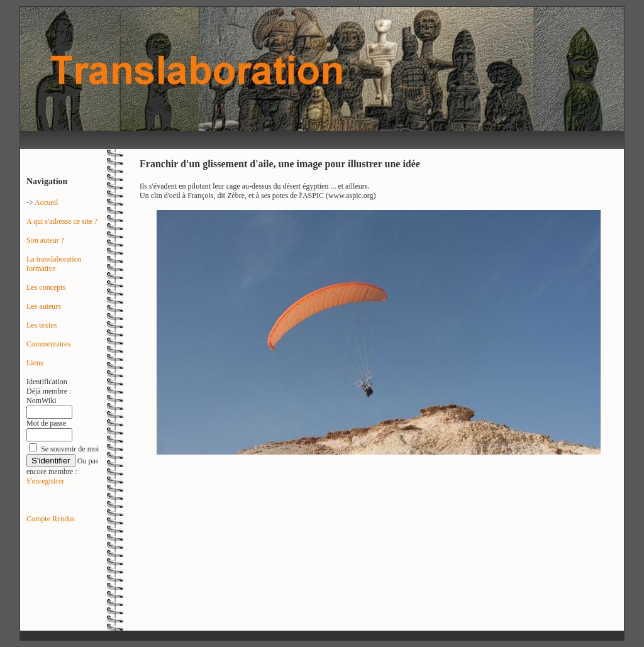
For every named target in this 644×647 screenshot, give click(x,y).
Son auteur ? (45, 240)
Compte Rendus (51, 519)
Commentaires (48, 344)
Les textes (42, 325)
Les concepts (46, 287)
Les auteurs (44, 306)
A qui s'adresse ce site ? (62, 221)
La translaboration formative (54, 264)
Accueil (46, 202)
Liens (35, 363)
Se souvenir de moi (70, 449)
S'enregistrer (45, 481)
